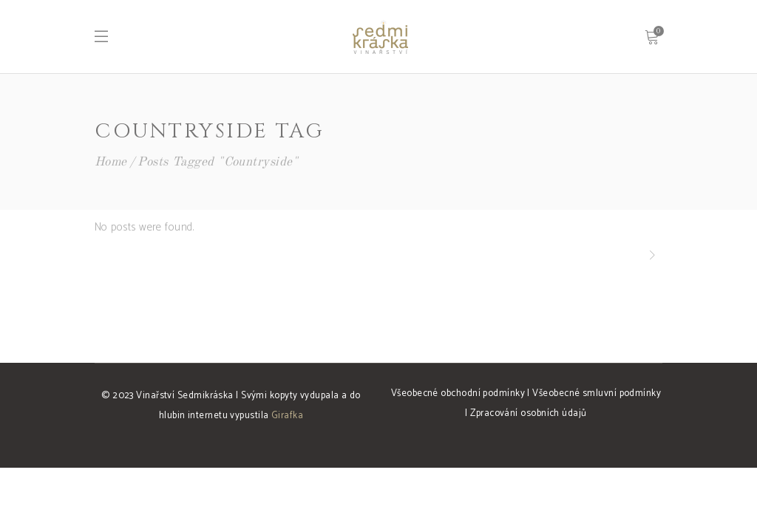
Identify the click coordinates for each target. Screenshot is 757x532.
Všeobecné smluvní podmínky (597, 393)
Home (111, 162)
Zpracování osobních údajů (528, 413)
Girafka (287, 416)
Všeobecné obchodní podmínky (458, 393)
